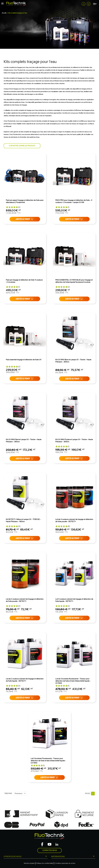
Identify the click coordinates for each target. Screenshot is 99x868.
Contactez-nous (50, 850)
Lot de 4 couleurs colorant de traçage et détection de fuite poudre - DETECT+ (74, 520)
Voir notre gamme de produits (22, 146)
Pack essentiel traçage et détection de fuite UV (24, 360)
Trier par (8, 793)
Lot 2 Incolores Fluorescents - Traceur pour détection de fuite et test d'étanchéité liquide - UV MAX (48, 761)
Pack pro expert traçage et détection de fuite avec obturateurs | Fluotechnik (25, 201)
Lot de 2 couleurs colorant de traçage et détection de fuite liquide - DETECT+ (25, 680)
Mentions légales (29, 863)
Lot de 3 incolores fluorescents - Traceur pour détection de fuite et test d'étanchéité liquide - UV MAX (73, 681)
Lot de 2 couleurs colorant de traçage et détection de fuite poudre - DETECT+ (25, 600)
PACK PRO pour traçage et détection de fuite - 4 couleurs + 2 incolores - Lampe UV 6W (74, 201)
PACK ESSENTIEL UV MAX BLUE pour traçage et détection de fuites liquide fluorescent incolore (74, 281)
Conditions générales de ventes (65, 863)
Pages (88, 793)
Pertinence (21, 794)
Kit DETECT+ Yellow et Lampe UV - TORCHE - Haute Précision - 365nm (23, 520)
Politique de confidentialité (45, 863)
